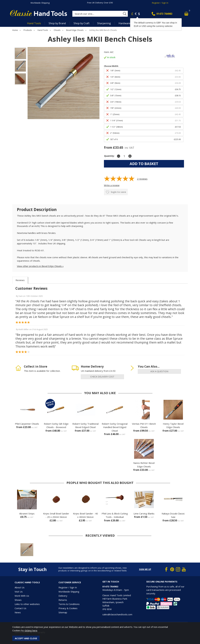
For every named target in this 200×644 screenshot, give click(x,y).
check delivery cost (102, 377)
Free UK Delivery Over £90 (100, 3)
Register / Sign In (160, 3)
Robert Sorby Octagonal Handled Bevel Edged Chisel (115, 427)
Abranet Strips (27, 514)
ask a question (159, 371)
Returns (63, 600)
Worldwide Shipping (40, 3)
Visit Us (19, 592)
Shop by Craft (82, 23)
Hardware (124, 23)
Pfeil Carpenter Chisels (27, 424)
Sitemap (63, 612)
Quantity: (109, 156)
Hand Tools (34, 23)
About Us (20, 587)
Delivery (63, 596)
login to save (116, 192)
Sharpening (104, 23)
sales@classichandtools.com (117, 614)
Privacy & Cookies (68, 608)
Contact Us (20, 608)
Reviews (20, 280)
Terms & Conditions (69, 604)
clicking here (31, 630)
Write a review (112, 185)
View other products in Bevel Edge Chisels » (40, 266)
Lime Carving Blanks (144, 514)
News (18, 612)
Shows (18, 600)
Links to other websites (27, 604)
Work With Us (22, 596)
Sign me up (145, 569)
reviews (142, 179)
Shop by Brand (57, 23)
